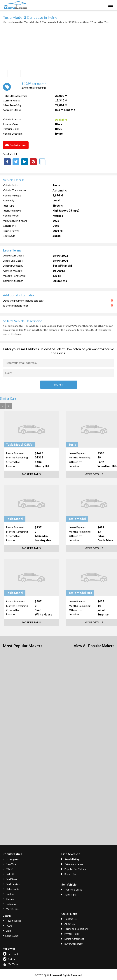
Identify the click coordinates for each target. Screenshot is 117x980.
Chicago (9, 899)
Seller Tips (69, 895)
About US (68, 924)
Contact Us (69, 919)
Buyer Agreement (72, 944)
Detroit (8, 874)
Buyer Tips (69, 874)
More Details (31, 474)
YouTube (10, 964)
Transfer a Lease (72, 890)
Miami (8, 869)
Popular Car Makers (74, 869)
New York (9, 864)
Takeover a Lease (72, 864)
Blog (7, 931)
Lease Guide (11, 936)
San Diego (10, 879)
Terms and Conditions (75, 929)
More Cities (11, 909)
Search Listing (70, 859)
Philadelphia (11, 889)
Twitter (9, 959)
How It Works (12, 921)
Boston (8, 894)
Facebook (11, 954)
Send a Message (16, 145)
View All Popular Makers (94, 646)
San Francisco (12, 884)
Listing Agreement (73, 939)
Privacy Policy (70, 934)
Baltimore (10, 904)
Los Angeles (11, 859)
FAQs (7, 926)
